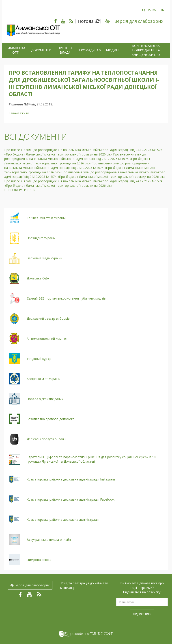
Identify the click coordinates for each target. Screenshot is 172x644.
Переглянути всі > (20, 190)
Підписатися (142, 614)
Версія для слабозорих (30, 585)
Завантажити (19, 113)
